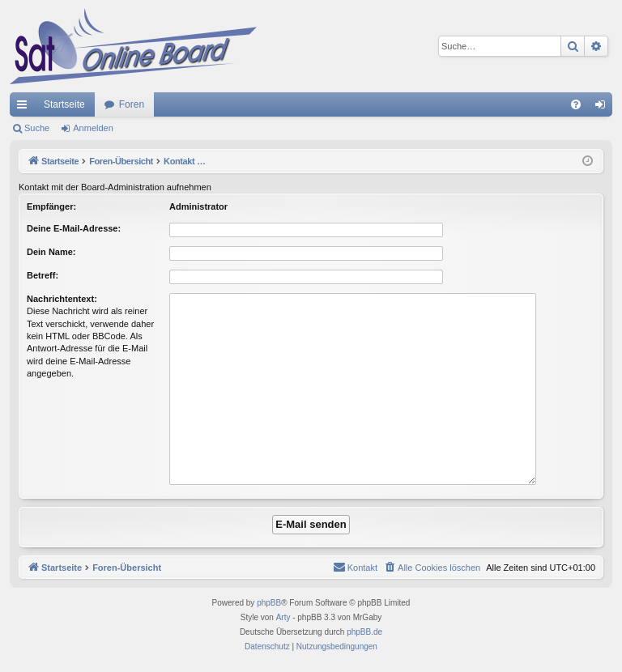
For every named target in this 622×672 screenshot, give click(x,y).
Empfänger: (51, 206)
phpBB (269, 603)
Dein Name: (51, 252)
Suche (37, 128)
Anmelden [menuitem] (604, 108)
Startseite (64, 104)
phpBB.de (364, 632)
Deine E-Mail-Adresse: (74, 228)
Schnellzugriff (25, 108)
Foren (132, 104)
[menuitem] (576, 104)
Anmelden (93, 128)
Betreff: (43, 275)
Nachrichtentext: (62, 299)
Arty (283, 617)
